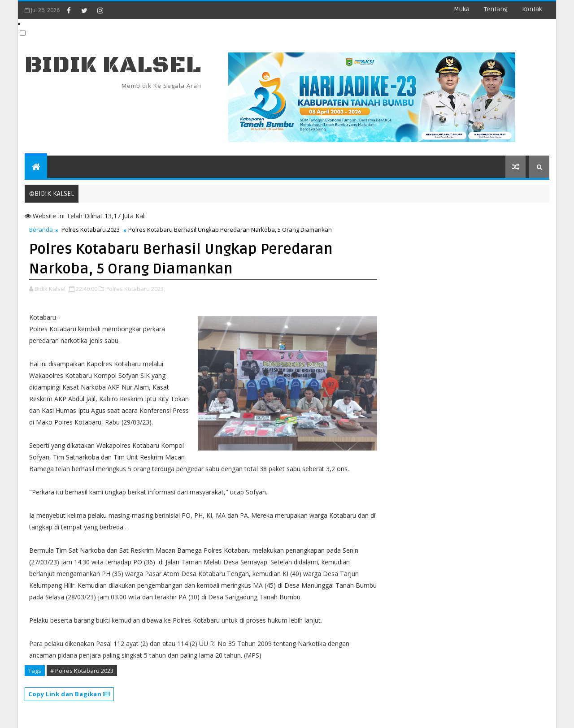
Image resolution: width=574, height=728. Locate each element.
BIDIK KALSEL (113, 65)
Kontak (532, 9)
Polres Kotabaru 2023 (91, 230)
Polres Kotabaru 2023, (135, 289)
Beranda (41, 230)
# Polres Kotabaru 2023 (82, 671)
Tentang (496, 9)
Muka (462, 9)
